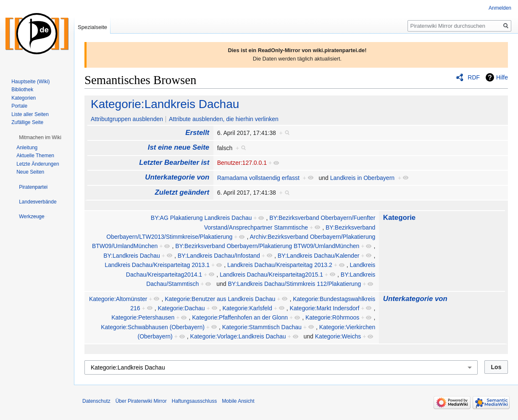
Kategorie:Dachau (181, 308)
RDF (474, 77)
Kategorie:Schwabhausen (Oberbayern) (153, 327)
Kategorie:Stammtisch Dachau (262, 327)
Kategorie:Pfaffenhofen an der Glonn (240, 317)
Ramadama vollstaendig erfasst (258, 178)
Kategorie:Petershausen (143, 317)
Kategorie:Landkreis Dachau (165, 104)
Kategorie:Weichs (338, 336)
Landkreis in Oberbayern (362, 178)
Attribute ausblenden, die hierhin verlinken (224, 119)
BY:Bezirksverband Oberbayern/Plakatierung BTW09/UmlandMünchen (267, 246)
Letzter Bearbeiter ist (174, 162)
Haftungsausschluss (194, 401)
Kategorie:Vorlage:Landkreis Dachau (238, 336)
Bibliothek (22, 90)
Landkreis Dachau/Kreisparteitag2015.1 (271, 275)
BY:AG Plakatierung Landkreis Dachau (201, 218)
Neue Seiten (30, 172)
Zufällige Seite (27, 122)
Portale (19, 106)
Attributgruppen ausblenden (127, 119)
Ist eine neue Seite (179, 147)
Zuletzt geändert (182, 192)
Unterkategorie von (177, 177)
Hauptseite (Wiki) (30, 82)
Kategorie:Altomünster (118, 299)
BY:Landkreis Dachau (132, 256)
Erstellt (197, 133)
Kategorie (399, 218)
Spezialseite (92, 27)
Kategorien (24, 98)
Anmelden (500, 8)
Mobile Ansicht (238, 401)
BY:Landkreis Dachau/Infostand (219, 256)
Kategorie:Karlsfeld (247, 308)
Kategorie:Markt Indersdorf (325, 308)
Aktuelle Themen (35, 156)
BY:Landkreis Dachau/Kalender (319, 256)
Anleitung (27, 148)
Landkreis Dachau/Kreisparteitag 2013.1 (157, 265)
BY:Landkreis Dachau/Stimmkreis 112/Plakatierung (295, 284)
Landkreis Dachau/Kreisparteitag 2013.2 (280, 265)
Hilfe (502, 77)
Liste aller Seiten (30, 114)
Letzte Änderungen (38, 164)
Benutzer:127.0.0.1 (242, 163)
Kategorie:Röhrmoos (332, 317)
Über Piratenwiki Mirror (141, 401)
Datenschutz (96, 401)
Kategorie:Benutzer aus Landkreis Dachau (220, 299)
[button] (40, 137)
